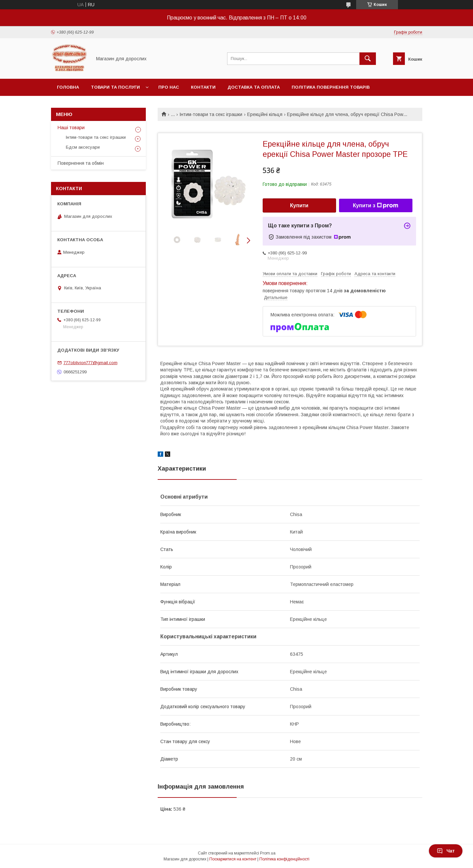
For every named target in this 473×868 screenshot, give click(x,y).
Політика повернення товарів (331, 87)
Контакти (203, 87)
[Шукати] (368, 59)
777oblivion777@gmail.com (91, 363)
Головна (68, 87)
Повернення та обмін (81, 163)
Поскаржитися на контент (233, 859)
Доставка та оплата (254, 87)
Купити (299, 205)
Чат (446, 851)
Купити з (376, 206)
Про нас (169, 87)
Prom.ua (268, 853)
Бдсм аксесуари (83, 147)
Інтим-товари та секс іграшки (211, 114)
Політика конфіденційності (284, 859)
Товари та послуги (115, 87)
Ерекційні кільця (265, 114)
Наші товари (71, 128)
